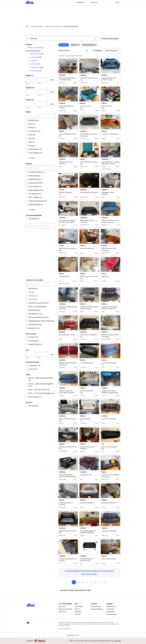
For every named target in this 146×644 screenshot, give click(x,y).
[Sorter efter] (113, 50)
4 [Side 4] (87, 582)
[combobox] (61, 39)
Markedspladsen (37, 26)
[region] (89, 66)
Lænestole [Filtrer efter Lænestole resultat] (36, 57)
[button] (110, 39)
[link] (35, 47)
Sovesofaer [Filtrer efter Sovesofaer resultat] (36, 71)
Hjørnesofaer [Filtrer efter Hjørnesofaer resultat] (37, 54)
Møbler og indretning (53, 26)
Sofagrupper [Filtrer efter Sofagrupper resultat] (37, 67)
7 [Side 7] (100, 582)
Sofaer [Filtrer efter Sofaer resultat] (35, 64)
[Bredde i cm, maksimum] (42, 92)
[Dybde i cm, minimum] (31, 104)
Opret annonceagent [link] (89, 574)
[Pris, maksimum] (42, 354)
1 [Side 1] (74, 582)
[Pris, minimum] (31, 354)
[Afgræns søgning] (40, 116)
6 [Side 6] (96, 582)
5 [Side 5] (91, 582)
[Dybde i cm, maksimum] (42, 104)
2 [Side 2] (78, 582)
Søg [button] (52, 80)
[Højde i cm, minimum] (31, 80)
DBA (27, 26)
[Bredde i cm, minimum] (31, 92)
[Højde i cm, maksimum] (42, 80)
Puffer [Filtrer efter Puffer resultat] (34, 61)
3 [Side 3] (83, 582)
